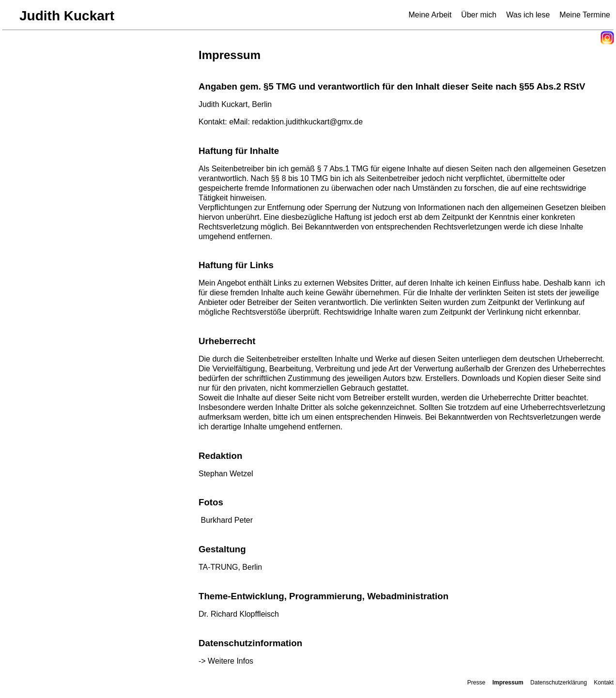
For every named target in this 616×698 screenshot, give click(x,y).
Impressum (508, 683)
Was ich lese (528, 15)
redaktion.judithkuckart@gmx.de (307, 122)
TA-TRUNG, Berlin (230, 567)
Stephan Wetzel (226, 474)
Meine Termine (585, 15)
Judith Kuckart (67, 16)
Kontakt (604, 683)
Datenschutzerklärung (559, 683)
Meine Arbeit (430, 15)
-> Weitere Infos (226, 661)
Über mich (479, 15)
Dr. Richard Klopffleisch (240, 614)
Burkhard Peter (227, 520)
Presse (476, 683)
